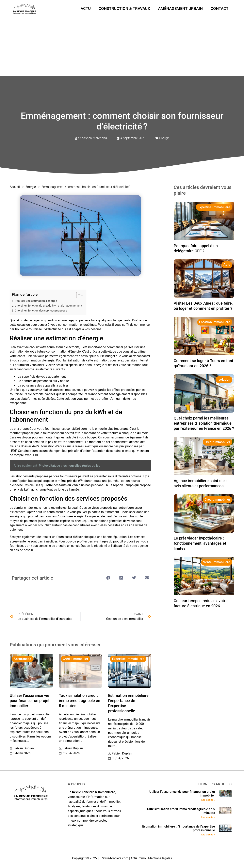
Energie (164, 138)
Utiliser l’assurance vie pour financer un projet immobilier (30, 701)
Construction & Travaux (124, 8)
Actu (86, 8)
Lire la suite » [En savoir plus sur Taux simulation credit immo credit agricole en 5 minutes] (208, 817)
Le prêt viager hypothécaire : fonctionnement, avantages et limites (200, 543)
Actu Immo (138, 858)
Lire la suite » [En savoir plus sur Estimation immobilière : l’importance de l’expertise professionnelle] (208, 835)
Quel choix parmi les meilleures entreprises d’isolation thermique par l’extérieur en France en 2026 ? (204, 423)
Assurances (22, 659)
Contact (220, 8)
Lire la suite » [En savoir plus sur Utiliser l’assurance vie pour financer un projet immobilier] (208, 800)
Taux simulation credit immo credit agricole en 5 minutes (80, 701)
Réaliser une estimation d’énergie (36, 301)
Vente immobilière (217, 562)
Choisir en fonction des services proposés (41, 311)
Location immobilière (215, 322)
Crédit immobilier (76, 659)
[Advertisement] (122, 47)
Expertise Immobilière (128, 659)
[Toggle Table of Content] (78, 295)
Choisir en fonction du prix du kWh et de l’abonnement (49, 306)
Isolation (224, 380)
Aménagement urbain (180, 8)
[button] (108, 578)
